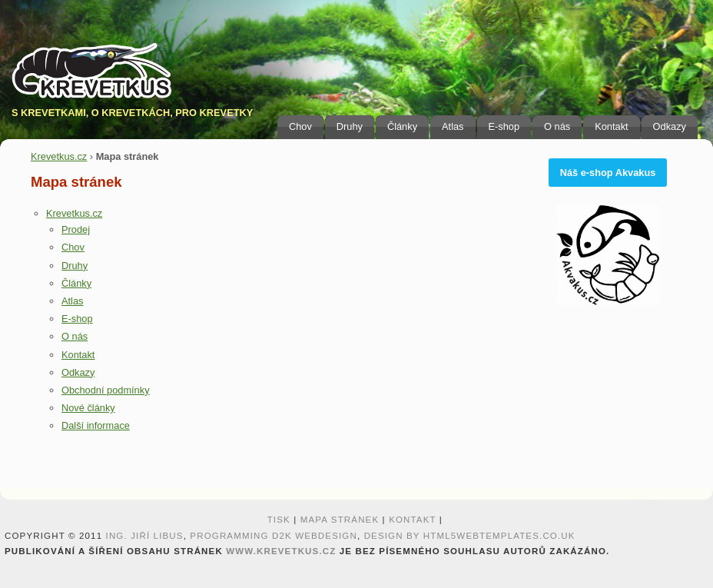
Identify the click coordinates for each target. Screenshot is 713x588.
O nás (557, 126)
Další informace (96, 425)
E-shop (504, 126)
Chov (300, 126)
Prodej (76, 229)
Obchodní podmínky (106, 390)
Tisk (279, 520)
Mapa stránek (340, 520)
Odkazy (670, 126)
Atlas (453, 126)
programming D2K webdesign (274, 536)
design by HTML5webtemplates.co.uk (470, 536)
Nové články (88, 408)
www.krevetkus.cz (281, 551)
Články (402, 126)
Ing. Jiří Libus (145, 536)
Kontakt (611, 126)
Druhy (350, 126)
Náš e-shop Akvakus (608, 173)
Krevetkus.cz (59, 156)
